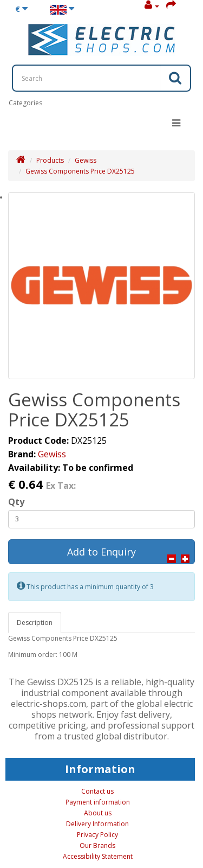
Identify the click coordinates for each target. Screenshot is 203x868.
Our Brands (97, 845)
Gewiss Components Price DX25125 (80, 171)
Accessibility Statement (98, 856)
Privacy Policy (97, 835)
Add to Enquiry (101, 552)
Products (50, 160)
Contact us (97, 791)
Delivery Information (97, 824)
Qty (16, 502)
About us (98, 813)
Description (35, 623)
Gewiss (86, 160)
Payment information (98, 802)
